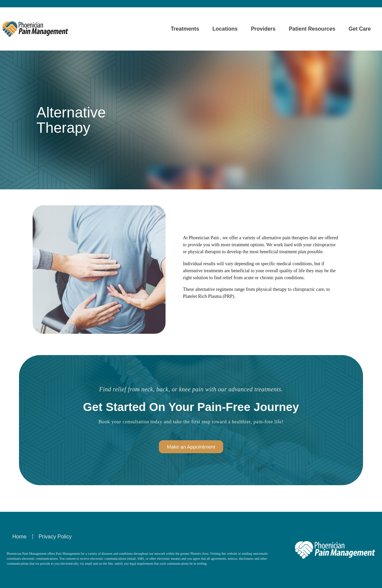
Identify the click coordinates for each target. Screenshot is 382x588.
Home (19, 537)
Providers (263, 29)
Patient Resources (312, 29)
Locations (225, 29)
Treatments (185, 29)
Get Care (360, 29)
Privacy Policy (55, 537)
